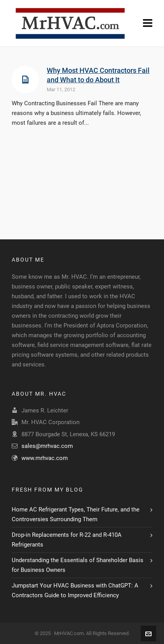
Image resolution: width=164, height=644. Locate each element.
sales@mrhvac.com (47, 446)
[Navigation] (148, 23)
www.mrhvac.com (45, 458)
